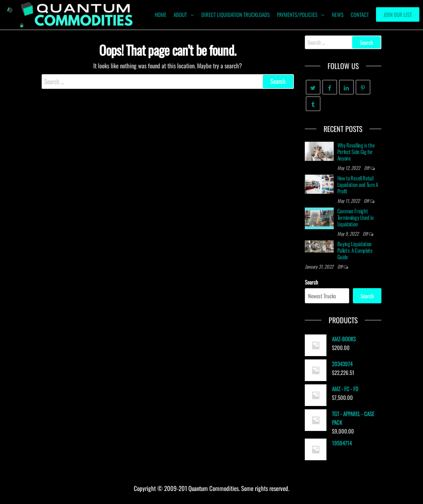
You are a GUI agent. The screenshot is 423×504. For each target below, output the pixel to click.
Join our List (398, 14)
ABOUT (180, 14)
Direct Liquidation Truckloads (236, 14)
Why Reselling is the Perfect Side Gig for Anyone (356, 151)
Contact (360, 14)
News (338, 14)
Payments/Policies (297, 14)
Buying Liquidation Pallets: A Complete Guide (355, 250)
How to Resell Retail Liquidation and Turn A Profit (358, 184)
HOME (161, 14)
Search (311, 282)
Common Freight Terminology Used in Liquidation (356, 217)
